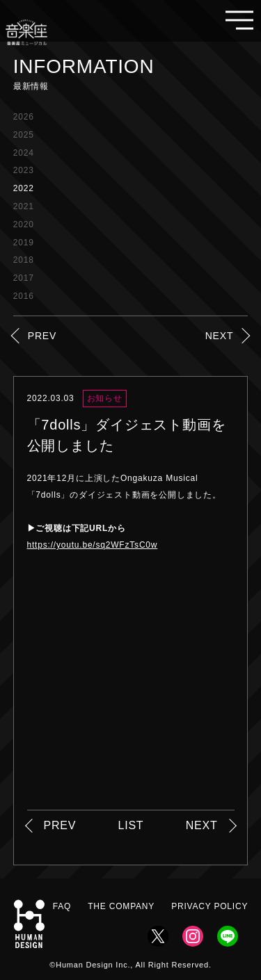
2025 (24, 135)
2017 (24, 278)
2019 (24, 243)
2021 (24, 206)
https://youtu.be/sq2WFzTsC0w (93, 545)
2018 (24, 260)
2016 (24, 296)
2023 (24, 170)
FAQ (62, 906)
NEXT (220, 336)
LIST (130, 825)
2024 (24, 153)
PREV (42, 336)
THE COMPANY (121, 906)
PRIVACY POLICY (209, 906)
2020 (24, 224)
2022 (24, 188)
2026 (24, 117)
